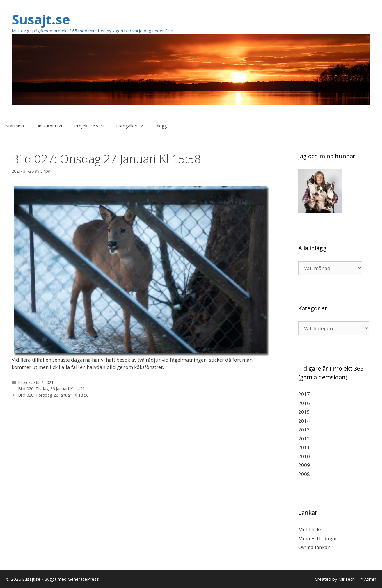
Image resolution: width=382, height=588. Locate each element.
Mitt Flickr (310, 529)
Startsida (15, 126)
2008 (304, 474)
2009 (304, 465)
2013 (304, 430)
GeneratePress (83, 579)
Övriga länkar (314, 547)
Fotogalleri (133, 126)
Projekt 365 (92, 126)
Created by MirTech (335, 579)
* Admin (368, 579)
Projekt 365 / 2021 (36, 382)
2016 (304, 403)
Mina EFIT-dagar (318, 538)
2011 (304, 447)
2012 (304, 439)
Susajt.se (41, 19)
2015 (304, 412)
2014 (304, 421)
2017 (304, 394)
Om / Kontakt (49, 126)
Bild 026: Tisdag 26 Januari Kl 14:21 (51, 389)
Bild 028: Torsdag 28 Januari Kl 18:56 (53, 395)
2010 (304, 456)
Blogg (161, 126)
